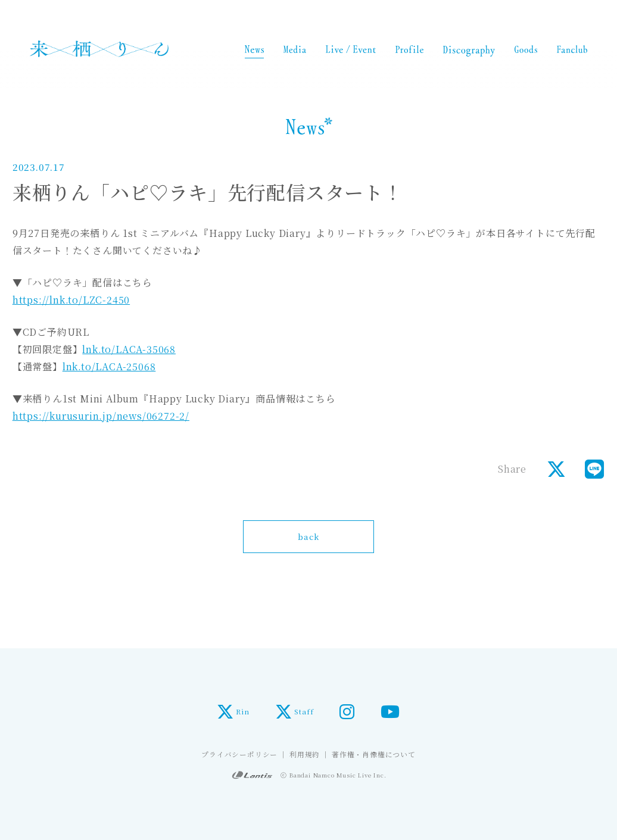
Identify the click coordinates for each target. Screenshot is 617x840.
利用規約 (305, 754)
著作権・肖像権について (374, 754)
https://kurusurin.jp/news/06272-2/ (101, 416)
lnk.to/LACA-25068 (109, 366)
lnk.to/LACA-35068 (129, 349)
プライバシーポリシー (239, 754)
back (308, 536)
